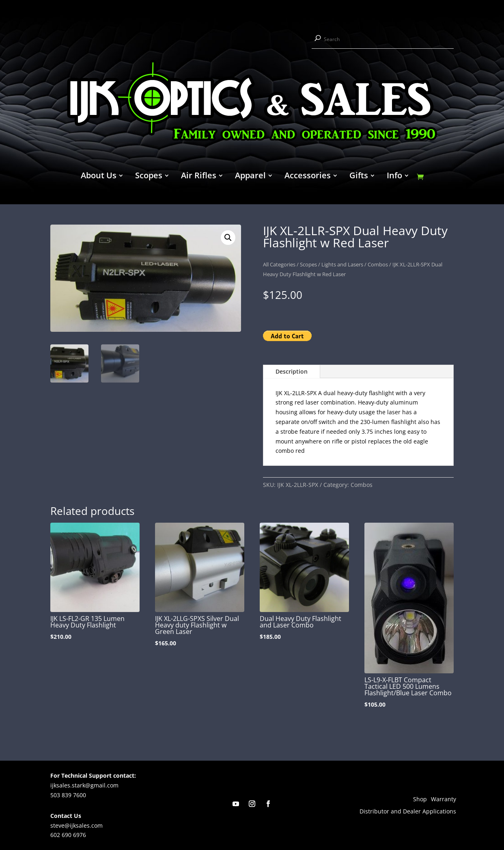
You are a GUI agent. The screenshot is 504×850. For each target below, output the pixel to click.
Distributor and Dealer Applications (408, 812)
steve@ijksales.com (76, 825)
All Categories (279, 264)
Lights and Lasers (342, 264)
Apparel (250, 177)
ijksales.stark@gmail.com (84, 785)
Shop (420, 800)
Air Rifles (199, 177)
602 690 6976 (68, 835)
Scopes (149, 177)
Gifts (359, 177)
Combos (378, 264)
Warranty (444, 800)
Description (292, 371)
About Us (99, 177)
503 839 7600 (68, 795)
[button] (228, 238)
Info (394, 177)
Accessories (308, 177)
